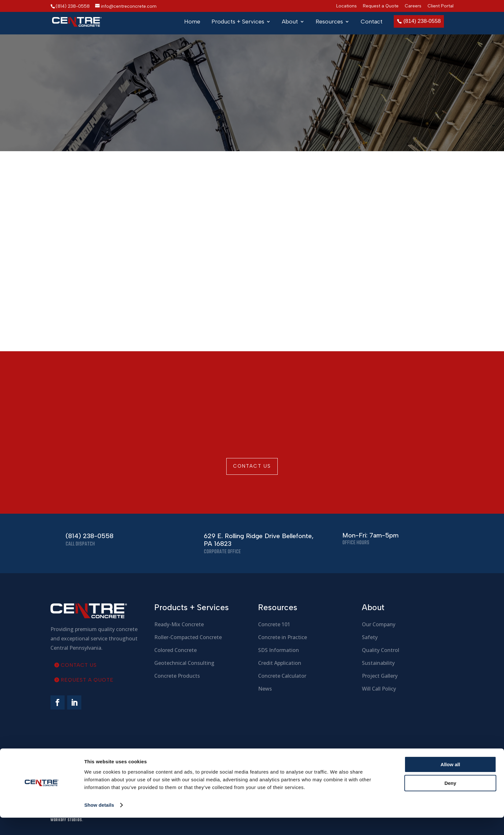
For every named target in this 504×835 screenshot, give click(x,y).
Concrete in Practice (283, 637)
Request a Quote (381, 6)
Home (192, 22)
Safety (370, 637)
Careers (413, 6)
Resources (329, 22)
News (265, 689)
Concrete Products (177, 676)
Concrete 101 (274, 624)
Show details (99, 822)
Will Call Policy (379, 689)
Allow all (450, 782)
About (290, 22)
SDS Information (279, 650)
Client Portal (441, 6)
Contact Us (252, 466)
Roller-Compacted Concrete (188, 637)
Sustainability (378, 663)
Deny (450, 800)
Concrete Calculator (282, 676)
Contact (372, 22)
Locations (346, 6)
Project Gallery (380, 676)
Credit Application (280, 663)
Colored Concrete (175, 650)
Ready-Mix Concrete (179, 624)
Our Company (379, 624)
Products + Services (238, 22)
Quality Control (381, 650)
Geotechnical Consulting (184, 663)
